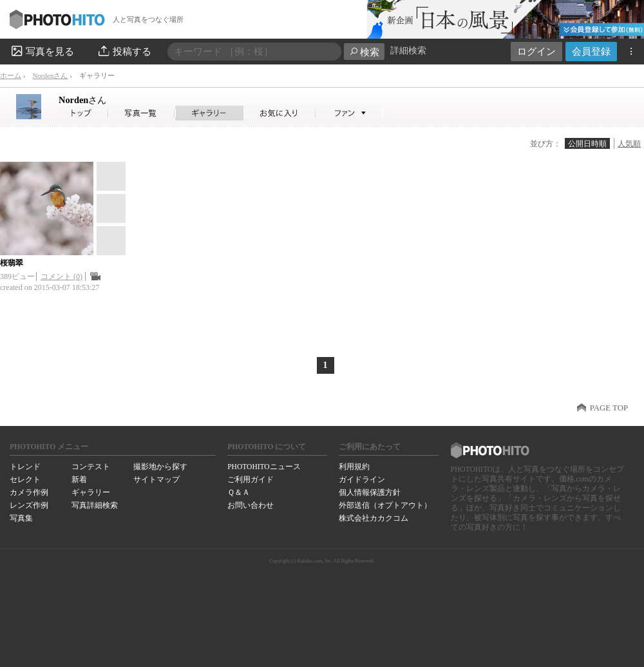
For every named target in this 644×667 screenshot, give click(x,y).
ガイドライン (362, 479)
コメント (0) (62, 276)
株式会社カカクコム (374, 518)
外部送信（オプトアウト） (385, 505)
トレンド (25, 467)
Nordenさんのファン (349, 113)
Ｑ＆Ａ (239, 492)
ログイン (536, 51)
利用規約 (354, 467)
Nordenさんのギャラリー (210, 113)
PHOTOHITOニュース (264, 467)
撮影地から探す (160, 467)
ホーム (11, 75)
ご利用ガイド (251, 479)
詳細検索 (408, 51)
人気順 (629, 144)
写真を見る (42, 51)
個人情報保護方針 (370, 492)
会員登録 (591, 51)
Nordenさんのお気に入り (280, 113)
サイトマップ (156, 479)
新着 (79, 479)
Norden (82, 100)
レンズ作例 (29, 505)
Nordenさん (50, 75)
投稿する (124, 51)
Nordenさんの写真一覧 (142, 113)
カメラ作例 (29, 492)
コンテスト (91, 467)
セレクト (25, 479)
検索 (364, 52)
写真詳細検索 (95, 505)
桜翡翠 (12, 263)
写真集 (21, 518)
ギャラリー (91, 492)
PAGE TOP (609, 408)
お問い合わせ (251, 505)
